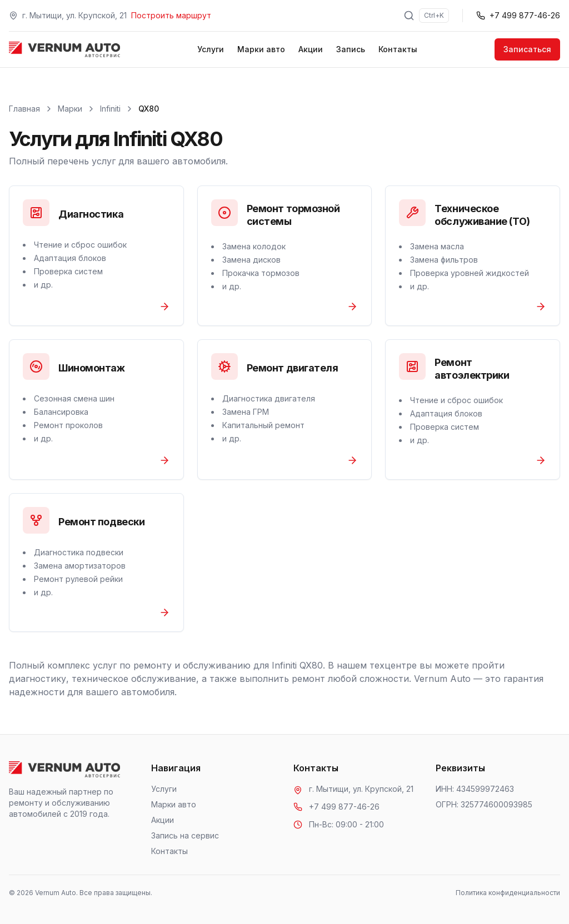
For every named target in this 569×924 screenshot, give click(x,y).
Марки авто (261, 49)
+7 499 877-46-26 (344, 807)
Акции (311, 49)
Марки (70, 109)
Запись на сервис (185, 835)
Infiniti (110, 109)
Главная (24, 109)
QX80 (149, 109)
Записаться (527, 49)
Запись (351, 49)
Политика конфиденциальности (508, 893)
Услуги (211, 49)
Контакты (398, 49)
